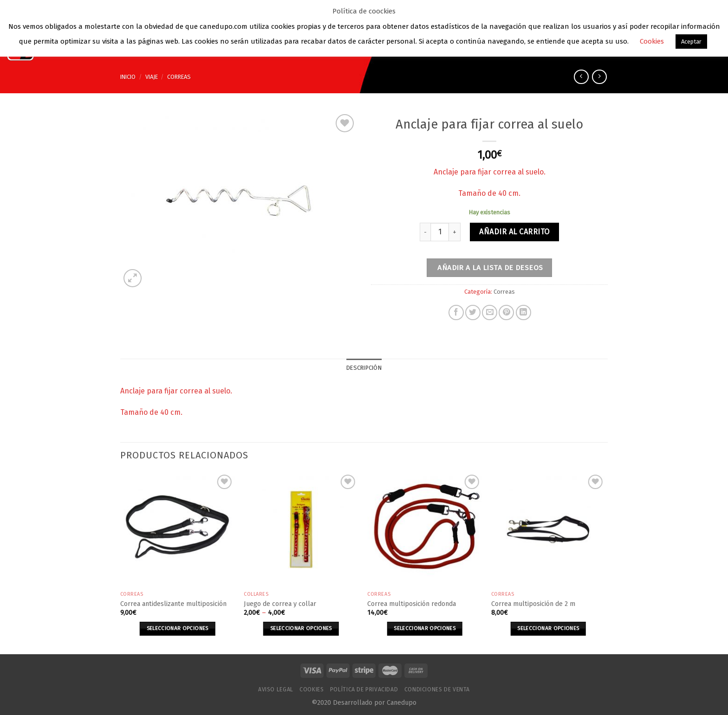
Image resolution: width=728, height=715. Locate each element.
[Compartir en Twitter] (473, 312)
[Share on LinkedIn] (523, 312)
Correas (179, 77)
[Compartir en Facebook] (456, 312)
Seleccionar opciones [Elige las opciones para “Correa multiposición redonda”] (425, 628)
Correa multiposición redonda (412, 604)
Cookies (312, 689)
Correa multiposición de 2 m (533, 604)
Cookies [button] (652, 41)
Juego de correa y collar (280, 604)
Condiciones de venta (437, 689)
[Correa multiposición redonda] (425, 530)
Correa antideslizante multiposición (173, 604)
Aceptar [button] (691, 42)
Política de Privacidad (364, 689)
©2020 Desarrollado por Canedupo (364, 703)
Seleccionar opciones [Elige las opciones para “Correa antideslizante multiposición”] (178, 628)
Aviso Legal (276, 689)
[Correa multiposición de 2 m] (549, 530)
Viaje (152, 77)
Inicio (128, 77)
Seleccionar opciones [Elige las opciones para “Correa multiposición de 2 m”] (548, 628)
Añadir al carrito (514, 232)
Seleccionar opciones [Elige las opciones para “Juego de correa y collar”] (301, 628)
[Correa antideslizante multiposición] (178, 530)
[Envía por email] (490, 312)
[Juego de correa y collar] (301, 530)
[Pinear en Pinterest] (506, 312)
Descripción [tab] (364, 368)
